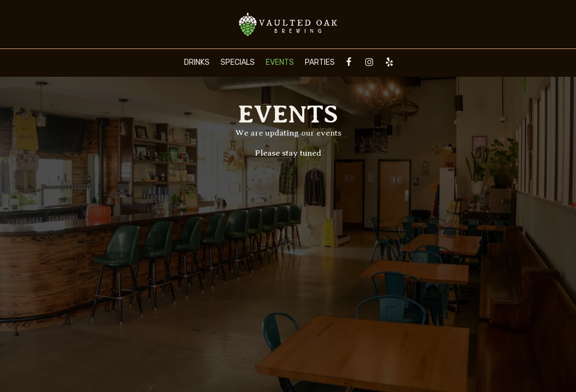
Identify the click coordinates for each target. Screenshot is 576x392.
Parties (320, 62)
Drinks (197, 62)
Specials (238, 62)
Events (280, 62)
